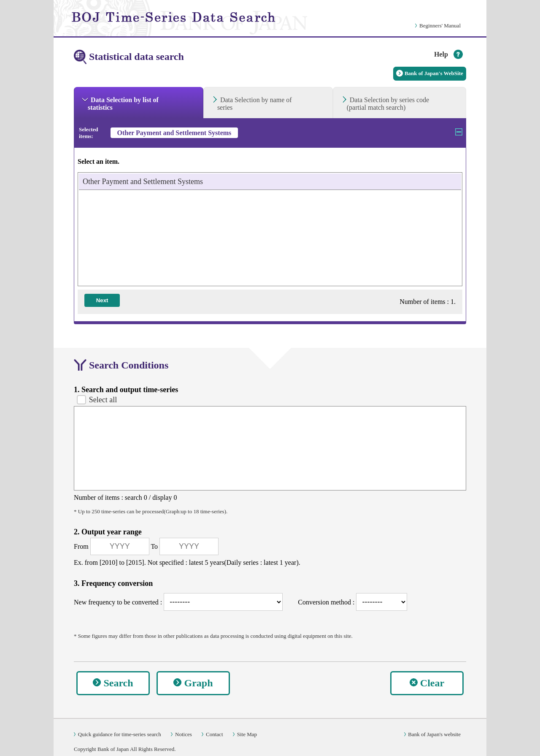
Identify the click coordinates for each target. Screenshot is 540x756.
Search (118, 683)
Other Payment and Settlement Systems (143, 182)
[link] (187, 18)
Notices (184, 734)
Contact (214, 734)
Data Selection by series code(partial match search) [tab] (388, 104)
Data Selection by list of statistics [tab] (123, 104)
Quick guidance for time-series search (120, 734)
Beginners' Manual (440, 26)
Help (441, 54)
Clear (432, 683)
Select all (103, 400)
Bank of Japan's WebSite (434, 73)
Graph (198, 683)
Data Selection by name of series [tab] (255, 104)
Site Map (247, 734)
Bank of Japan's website (434, 734)
